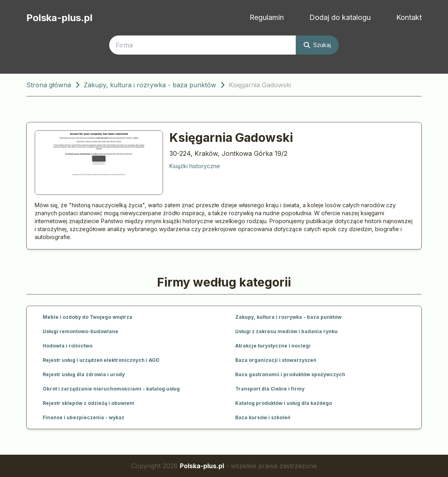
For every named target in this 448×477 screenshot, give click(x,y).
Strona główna (49, 85)
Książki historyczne (195, 166)
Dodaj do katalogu (340, 17)
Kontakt (409, 17)
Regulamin (267, 17)
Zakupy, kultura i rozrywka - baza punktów (150, 85)
